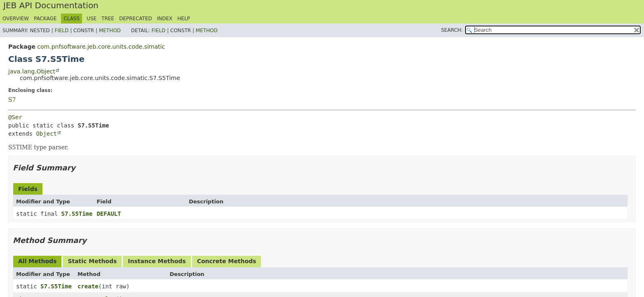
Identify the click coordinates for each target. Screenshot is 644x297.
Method (110, 31)
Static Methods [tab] (92, 261)
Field (61, 31)
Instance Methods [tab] (157, 261)
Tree (108, 19)
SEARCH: (452, 30)
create (88, 286)
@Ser (15, 117)
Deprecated (136, 19)
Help (184, 19)
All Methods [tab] (37, 261)
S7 (12, 100)
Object (46, 134)
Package (45, 19)
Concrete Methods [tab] (227, 261)
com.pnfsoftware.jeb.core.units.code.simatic (101, 47)
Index (165, 19)
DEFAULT (109, 214)
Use (92, 19)
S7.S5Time (77, 214)
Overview (16, 19)
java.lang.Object (32, 71)
